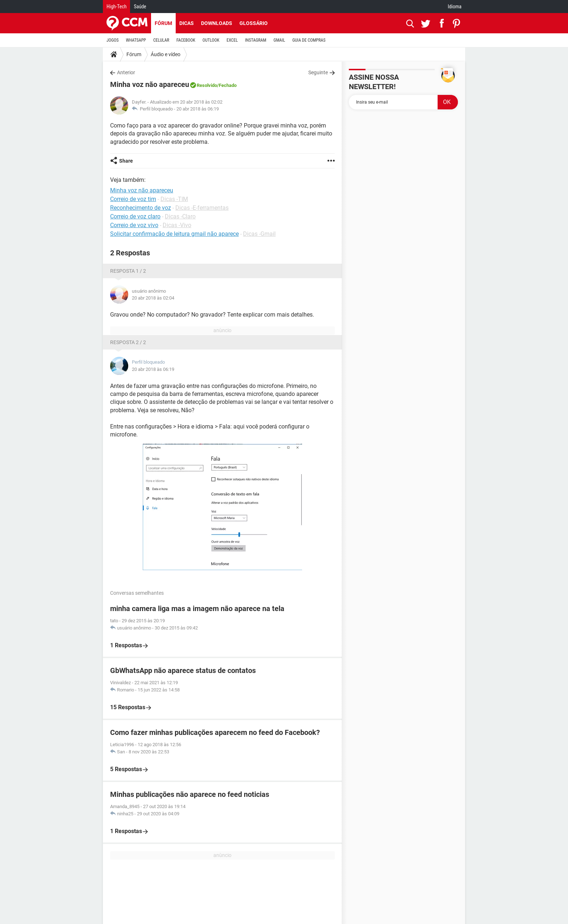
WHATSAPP (136, 40)
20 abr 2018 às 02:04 (153, 298)
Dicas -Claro (180, 216)
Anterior (126, 72)
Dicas (187, 23)
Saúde (140, 7)
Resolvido (207, 85)
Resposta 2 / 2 (128, 342)
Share (126, 161)
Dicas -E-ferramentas (202, 208)
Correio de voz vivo (134, 225)
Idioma (455, 7)
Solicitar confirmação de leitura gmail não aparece (174, 234)
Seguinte (318, 72)
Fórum (163, 23)
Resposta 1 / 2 (128, 271)
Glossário (254, 23)
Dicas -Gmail (259, 234)
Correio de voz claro (135, 216)
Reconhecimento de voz (141, 208)
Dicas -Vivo (177, 225)
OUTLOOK (211, 40)
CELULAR (161, 40)
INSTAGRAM (256, 40)
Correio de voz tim (133, 199)
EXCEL (232, 40)
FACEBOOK (186, 40)
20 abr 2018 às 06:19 (198, 109)
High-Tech (116, 7)
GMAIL (279, 40)
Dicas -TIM (174, 199)
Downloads (217, 23)
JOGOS (113, 40)
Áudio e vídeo (166, 54)
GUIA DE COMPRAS (309, 40)
